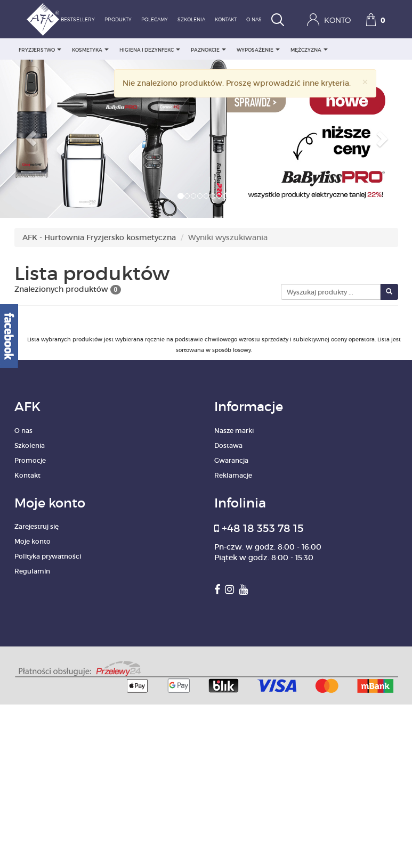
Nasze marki (234, 431)
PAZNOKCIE (208, 50)
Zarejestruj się (37, 526)
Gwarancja (231, 460)
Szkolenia (191, 20)
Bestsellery (78, 20)
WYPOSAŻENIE (258, 50)
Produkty (118, 20)
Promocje (30, 460)
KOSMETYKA (90, 50)
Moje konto (33, 541)
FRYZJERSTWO (40, 50)
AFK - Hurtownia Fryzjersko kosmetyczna (99, 238)
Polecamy (155, 20)
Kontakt (226, 20)
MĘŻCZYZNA (309, 50)
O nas (254, 20)
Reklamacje (233, 475)
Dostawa (228, 445)
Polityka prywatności (48, 556)
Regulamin (32, 571)
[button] (31, 139)
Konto (329, 20)
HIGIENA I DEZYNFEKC (150, 50)
